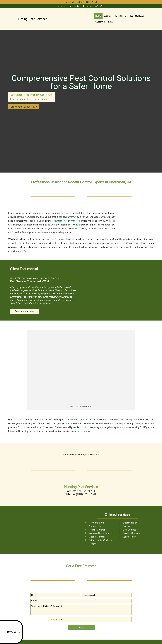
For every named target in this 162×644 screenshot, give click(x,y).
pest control (74, 225)
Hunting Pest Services (65, 221)
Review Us (10, 632)
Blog (151, 19)
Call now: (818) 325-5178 (24, 107)
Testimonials (125, 19)
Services (108, 19)
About (97, 19)
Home (87, 19)
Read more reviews (25, 311)
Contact (141, 19)
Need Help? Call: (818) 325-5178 (81, 2)
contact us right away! (81, 431)
